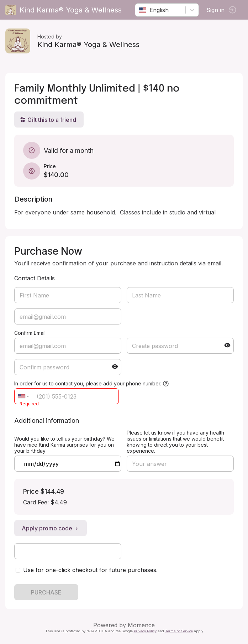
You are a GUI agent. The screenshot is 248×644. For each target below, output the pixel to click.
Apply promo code (51, 528)
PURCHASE (46, 592)
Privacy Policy (145, 631)
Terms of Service (179, 631)
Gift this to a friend (48, 120)
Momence (141, 625)
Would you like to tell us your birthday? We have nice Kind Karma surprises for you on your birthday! (64, 445)
